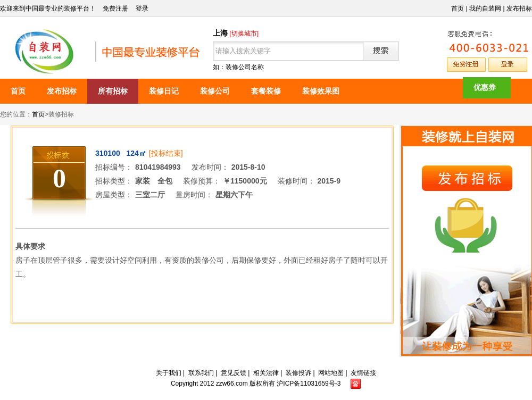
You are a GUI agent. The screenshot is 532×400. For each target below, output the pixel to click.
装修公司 (215, 91)
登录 (142, 9)
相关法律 (266, 373)
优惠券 (485, 87)
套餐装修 (266, 91)
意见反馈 (234, 373)
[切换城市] (244, 34)
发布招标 (519, 9)
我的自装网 (485, 9)
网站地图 (331, 373)
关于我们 (169, 373)
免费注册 (115, 9)
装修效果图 (321, 91)
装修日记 (164, 91)
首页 (458, 9)
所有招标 (113, 91)
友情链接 (363, 373)
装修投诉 (298, 373)
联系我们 (201, 373)
